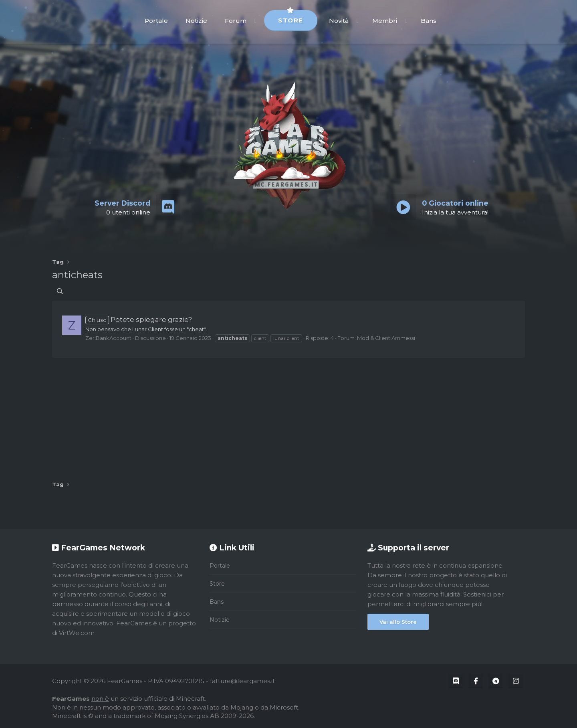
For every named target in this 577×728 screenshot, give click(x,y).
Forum (236, 21)
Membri (385, 21)
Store (291, 17)
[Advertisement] (288, 417)
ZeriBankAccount (108, 338)
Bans (429, 21)
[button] (255, 21)
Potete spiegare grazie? (139, 320)
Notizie (196, 21)
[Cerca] (60, 291)
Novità (339, 21)
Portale (156, 21)
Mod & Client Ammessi (386, 338)
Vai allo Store (398, 622)
